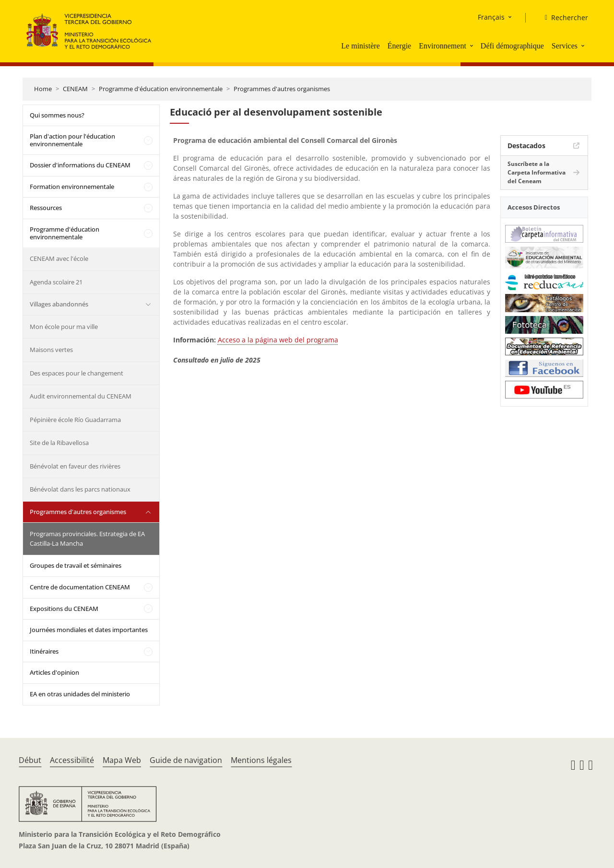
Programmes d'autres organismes (282, 89)
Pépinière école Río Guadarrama (75, 420)
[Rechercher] (563, 18)
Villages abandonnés (59, 304)
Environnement (443, 46)
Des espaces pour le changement (77, 373)
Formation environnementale (72, 187)
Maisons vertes (51, 350)
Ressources (46, 208)
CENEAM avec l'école (59, 258)
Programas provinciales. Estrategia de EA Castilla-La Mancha (87, 539)
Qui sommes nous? (57, 115)
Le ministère (360, 46)
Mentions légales (261, 760)
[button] (472, 46)
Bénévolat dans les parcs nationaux (80, 489)
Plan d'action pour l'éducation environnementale (72, 140)
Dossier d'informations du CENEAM (80, 165)
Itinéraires (44, 651)
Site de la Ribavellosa (59, 443)
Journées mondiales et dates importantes (89, 630)
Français (491, 17)
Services (565, 46)
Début (30, 760)
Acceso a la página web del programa (278, 340)
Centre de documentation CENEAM (80, 587)
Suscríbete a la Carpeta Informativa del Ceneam (537, 172)
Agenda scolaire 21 (56, 282)
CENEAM (75, 89)
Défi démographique (512, 46)
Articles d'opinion (54, 672)
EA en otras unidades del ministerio (80, 694)
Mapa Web (122, 760)
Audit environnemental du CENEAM (81, 396)
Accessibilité (72, 760)
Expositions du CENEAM (64, 609)
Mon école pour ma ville (64, 327)
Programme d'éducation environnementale (161, 89)
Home (43, 89)
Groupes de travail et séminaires (76, 565)
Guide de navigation (186, 760)
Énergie (399, 46)
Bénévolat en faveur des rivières (75, 466)
